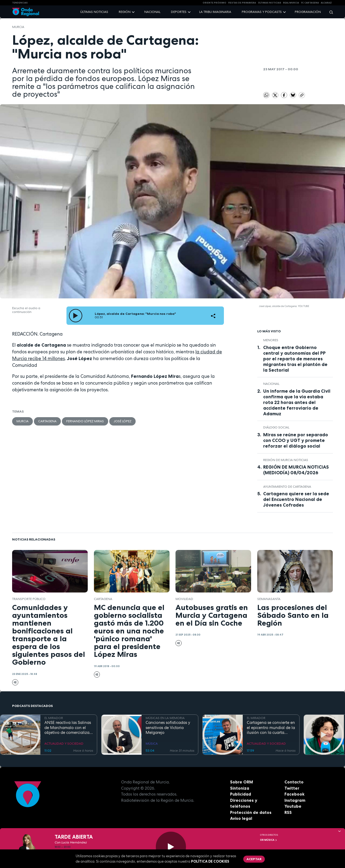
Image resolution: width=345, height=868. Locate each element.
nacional (271, 384)
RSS (288, 812)
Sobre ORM (242, 782)
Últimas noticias (94, 12)
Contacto (294, 782)
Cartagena (47, 421)
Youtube (293, 806)
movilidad (184, 599)
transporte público (29, 599)
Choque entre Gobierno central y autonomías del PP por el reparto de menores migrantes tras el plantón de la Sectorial (295, 359)
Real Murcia (291, 3)
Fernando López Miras (85, 421)
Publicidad (241, 794)
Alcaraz (326, 3)
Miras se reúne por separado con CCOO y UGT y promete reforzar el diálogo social (296, 440)
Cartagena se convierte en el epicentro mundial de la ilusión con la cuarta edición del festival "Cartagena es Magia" (271, 728)
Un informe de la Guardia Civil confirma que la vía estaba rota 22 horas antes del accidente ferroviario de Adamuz (297, 402)
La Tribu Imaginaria (215, 12)
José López (122, 421)
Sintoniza (240, 788)
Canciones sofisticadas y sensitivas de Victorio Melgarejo (168, 728)
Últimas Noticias (270, 3)
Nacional (152, 12)
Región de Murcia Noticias (286, 460)
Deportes (179, 12)
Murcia (18, 27)
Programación (308, 12)
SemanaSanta (269, 599)
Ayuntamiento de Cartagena (287, 487)
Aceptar (254, 859)
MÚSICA (152, 744)
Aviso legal (241, 818)
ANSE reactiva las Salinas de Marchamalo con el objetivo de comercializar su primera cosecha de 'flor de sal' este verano (68, 728)
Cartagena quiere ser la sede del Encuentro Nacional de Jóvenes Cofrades (296, 499)
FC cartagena (310, 3)
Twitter (292, 788)
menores (271, 340)
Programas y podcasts (262, 12)
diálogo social (276, 427)
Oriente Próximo (214, 3)
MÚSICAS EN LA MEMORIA (165, 718)
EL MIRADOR (54, 718)
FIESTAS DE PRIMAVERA (242, 3)
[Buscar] (329, 12)
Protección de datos (251, 812)
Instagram (295, 800)
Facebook (294, 794)
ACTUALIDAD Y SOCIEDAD (64, 744)
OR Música (269, 840)
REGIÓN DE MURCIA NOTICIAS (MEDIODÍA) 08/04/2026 (296, 470)
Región (125, 12)
